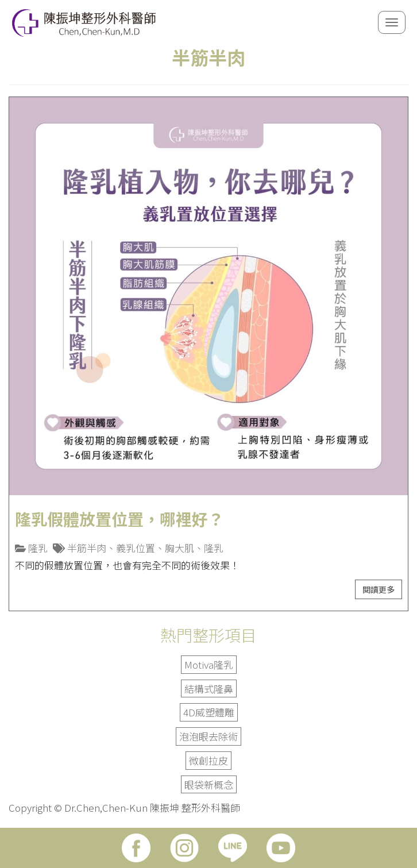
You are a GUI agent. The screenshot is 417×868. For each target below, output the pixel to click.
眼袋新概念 (209, 784)
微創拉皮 (208, 760)
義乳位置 (136, 548)
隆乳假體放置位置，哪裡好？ (119, 519)
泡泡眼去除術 (208, 736)
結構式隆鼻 (209, 688)
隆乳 (38, 548)
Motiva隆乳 (209, 664)
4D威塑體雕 (209, 712)
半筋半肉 (87, 548)
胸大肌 (179, 548)
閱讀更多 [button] (379, 589)
